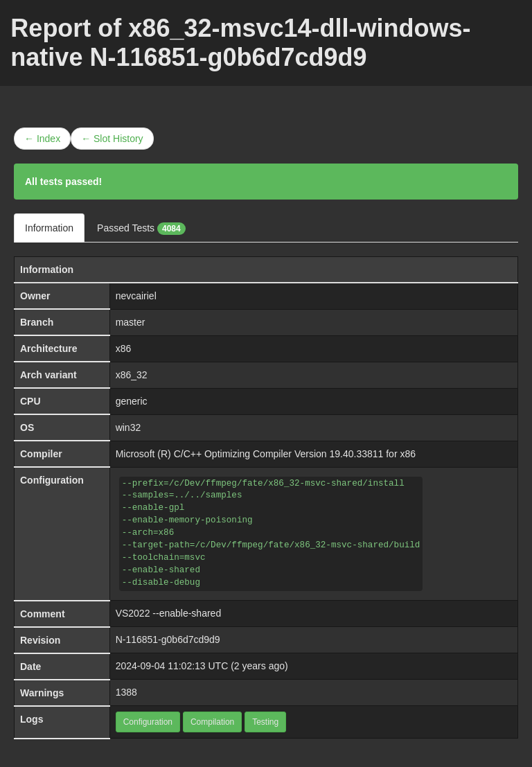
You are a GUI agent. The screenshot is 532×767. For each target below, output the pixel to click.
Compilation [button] (212, 722)
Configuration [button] (148, 722)
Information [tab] (49, 228)
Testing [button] (265, 722)
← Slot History (112, 139)
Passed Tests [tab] (141, 229)
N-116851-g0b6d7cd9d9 (168, 640)
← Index (42, 139)
